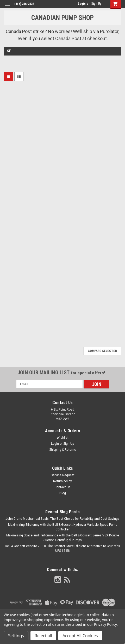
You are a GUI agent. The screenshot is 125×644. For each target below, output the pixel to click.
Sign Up (96, 4)
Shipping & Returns (63, 450)
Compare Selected (102, 351)
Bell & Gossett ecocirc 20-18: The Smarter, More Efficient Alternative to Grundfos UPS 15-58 (63, 548)
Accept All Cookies (80, 636)
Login (82, 4)
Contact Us (63, 487)
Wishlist (63, 438)
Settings (16, 636)
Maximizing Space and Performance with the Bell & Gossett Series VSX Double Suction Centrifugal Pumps (63, 538)
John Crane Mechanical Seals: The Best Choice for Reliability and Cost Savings (63, 519)
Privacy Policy (105, 624)
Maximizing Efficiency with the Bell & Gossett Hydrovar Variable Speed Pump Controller (63, 527)
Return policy (63, 481)
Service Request (63, 475)
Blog (63, 493)
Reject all (43, 636)
